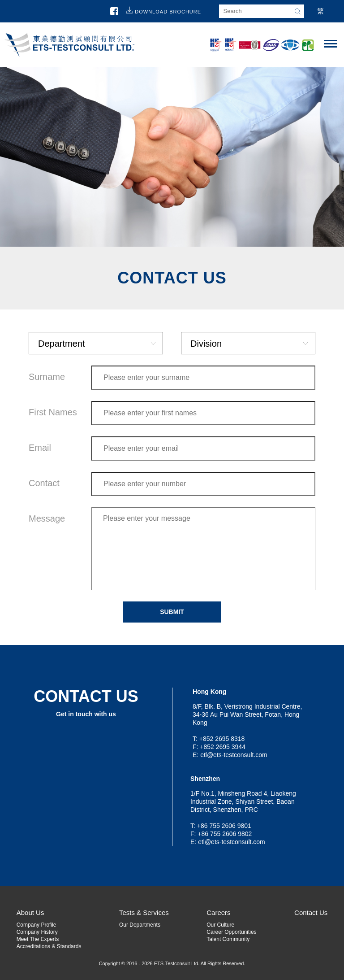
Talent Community (228, 939)
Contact (44, 483)
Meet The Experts (38, 939)
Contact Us (311, 912)
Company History (37, 932)
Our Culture (220, 925)
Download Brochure (168, 12)
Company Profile (37, 925)
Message (47, 518)
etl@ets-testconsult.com (234, 755)
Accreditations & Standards (49, 946)
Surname (47, 377)
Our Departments (140, 925)
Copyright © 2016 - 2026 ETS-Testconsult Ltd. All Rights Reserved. (172, 963)
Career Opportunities (231, 932)
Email (40, 448)
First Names (53, 412)
